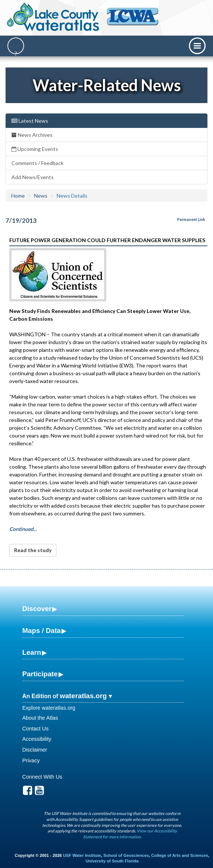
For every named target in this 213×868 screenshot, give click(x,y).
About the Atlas (40, 718)
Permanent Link (191, 220)
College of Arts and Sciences (180, 855)
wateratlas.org (83, 696)
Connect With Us (42, 777)
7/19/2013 (21, 220)
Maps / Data (41, 631)
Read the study (33, 550)
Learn (32, 652)
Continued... (23, 529)
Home (18, 196)
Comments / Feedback (37, 163)
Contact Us (35, 729)
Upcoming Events (35, 149)
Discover (37, 609)
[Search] (16, 46)
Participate (40, 674)
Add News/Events (33, 177)
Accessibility (37, 739)
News (41, 196)
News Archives (32, 135)
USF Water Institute (82, 855)
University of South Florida (112, 861)
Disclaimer (35, 750)
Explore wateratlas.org (49, 708)
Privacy (31, 760)
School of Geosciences (126, 855)
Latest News (30, 121)
